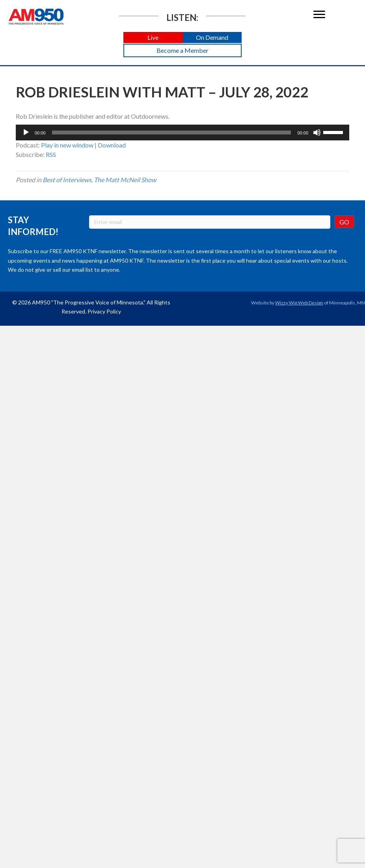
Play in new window (67, 145)
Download (112, 145)
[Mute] (317, 133)
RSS (51, 154)
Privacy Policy (104, 311)
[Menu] (319, 15)
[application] (182, 133)
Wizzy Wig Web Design (299, 303)
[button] (153, 38)
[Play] (26, 133)
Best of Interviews (67, 180)
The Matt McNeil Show (125, 180)
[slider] (172, 133)
